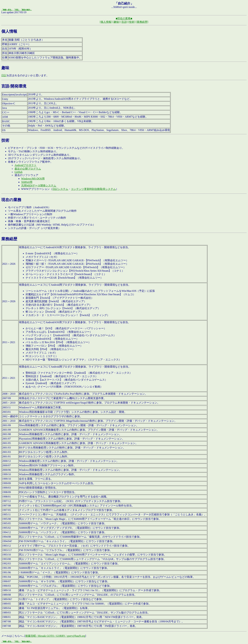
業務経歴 (9, 239)
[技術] (132, 22)
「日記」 (17, 10)
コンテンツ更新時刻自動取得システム (93, 189)
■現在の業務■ (124, 18)
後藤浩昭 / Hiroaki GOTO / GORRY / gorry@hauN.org (55, 636)
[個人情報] (106, 22)
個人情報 (9, 31)
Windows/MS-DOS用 (33, 179)
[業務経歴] (142, 22)
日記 (4, 75)
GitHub (19, 172)
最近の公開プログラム (28, 169)
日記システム (60, 189)
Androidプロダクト (26, 165)
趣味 (5, 68)
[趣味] (116, 22)
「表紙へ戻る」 (7, 10)
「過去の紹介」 (26, 10)
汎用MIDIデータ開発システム (39, 186)
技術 (5, 140)
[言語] (124, 22)
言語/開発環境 (14, 86)
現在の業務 (11, 200)
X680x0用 (27, 182)
